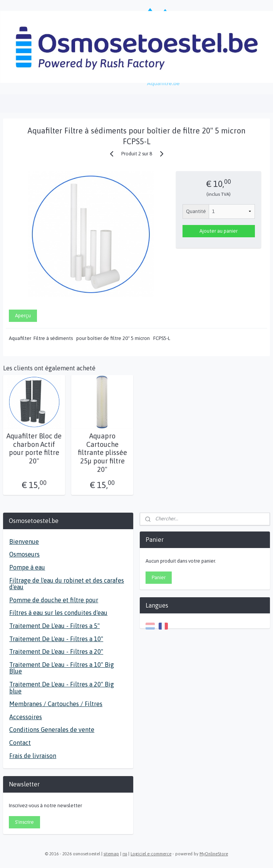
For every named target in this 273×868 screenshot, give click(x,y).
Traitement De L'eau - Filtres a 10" (56, 639)
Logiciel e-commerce (151, 854)
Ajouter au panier (219, 231)
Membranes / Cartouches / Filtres (56, 704)
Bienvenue (24, 541)
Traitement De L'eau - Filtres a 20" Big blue (62, 688)
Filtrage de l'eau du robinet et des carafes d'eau (67, 584)
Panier (159, 577)
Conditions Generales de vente (52, 730)
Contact (20, 743)
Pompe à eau (27, 567)
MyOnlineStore (214, 854)
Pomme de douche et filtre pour (54, 600)
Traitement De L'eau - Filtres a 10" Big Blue (62, 668)
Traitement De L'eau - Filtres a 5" (54, 626)
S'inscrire (24, 822)
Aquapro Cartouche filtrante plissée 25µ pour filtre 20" (102, 452)
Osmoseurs (24, 554)
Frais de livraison (33, 756)
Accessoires (26, 717)
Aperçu (23, 316)
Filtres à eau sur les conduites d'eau (58, 613)
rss (125, 854)
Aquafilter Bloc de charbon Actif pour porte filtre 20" (34, 448)
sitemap (111, 854)
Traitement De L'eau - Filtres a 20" (56, 651)
